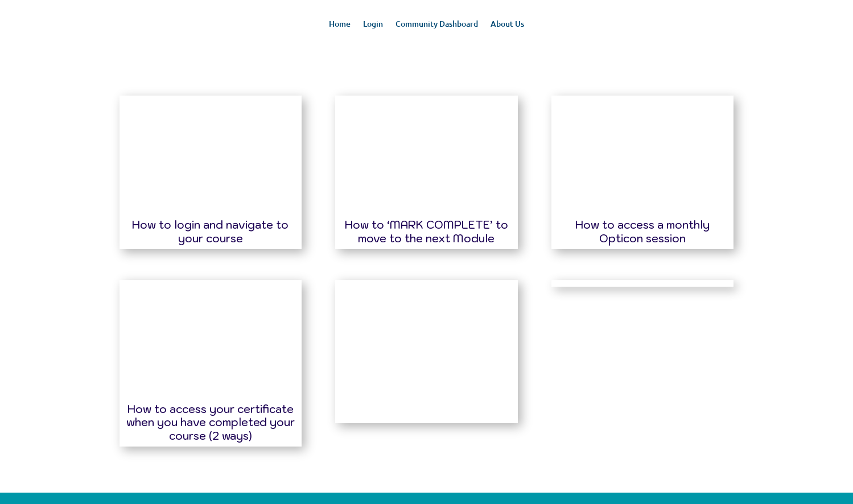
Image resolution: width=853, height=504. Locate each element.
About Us (507, 24)
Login (373, 24)
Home (340, 24)
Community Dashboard (437, 24)
